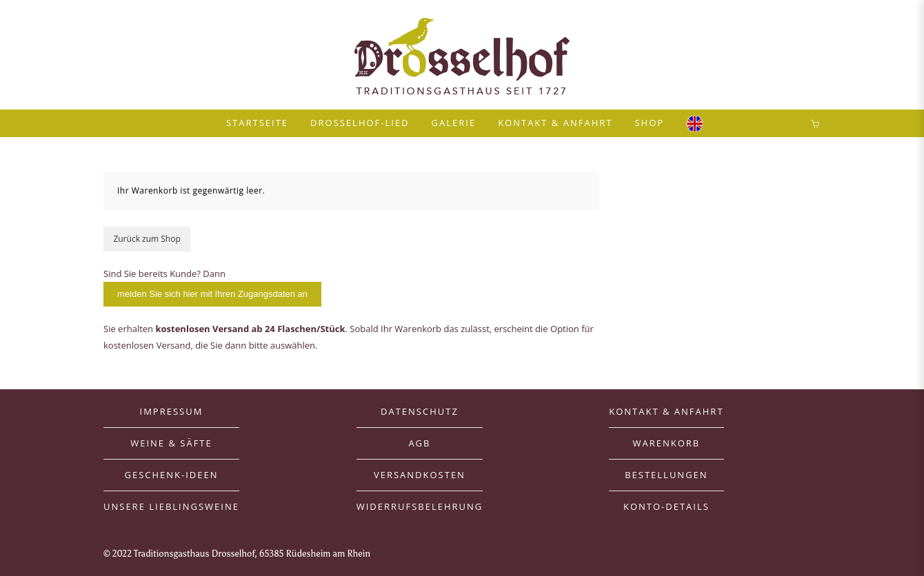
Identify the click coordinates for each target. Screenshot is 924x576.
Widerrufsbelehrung (420, 506)
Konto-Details (666, 506)
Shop (649, 123)
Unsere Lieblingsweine (171, 506)
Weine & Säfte (171, 443)
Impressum (172, 411)
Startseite (257, 123)
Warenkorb (667, 443)
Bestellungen (666, 475)
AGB (419, 443)
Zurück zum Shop (147, 239)
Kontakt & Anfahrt (555, 123)
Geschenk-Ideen (171, 475)
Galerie (454, 123)
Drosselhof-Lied (360, 123)
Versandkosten (420, 475)
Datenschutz (420, 411)
